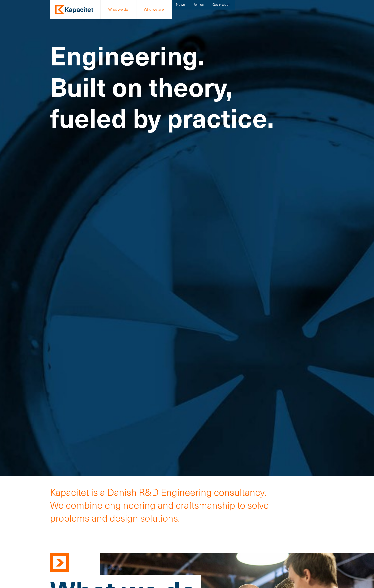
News (180, 5)
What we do (118, 9)
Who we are (154, 9)
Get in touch (221, 5)
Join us (199, 5)
